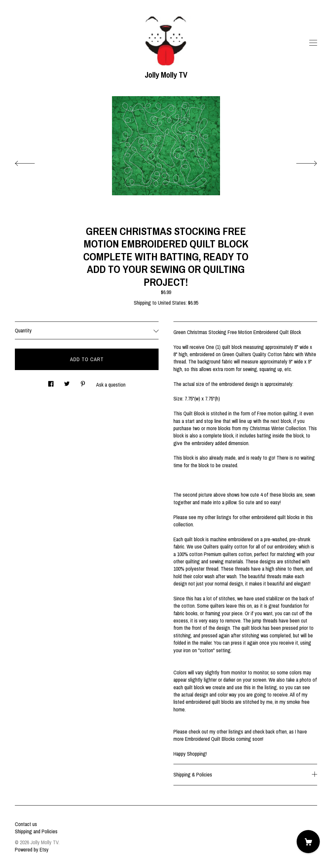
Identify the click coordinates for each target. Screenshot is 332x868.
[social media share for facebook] (51, 382)
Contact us (26, 824)
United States (172, 303)
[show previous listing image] (31, 162)
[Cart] (308, 842)
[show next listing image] (301, 162)
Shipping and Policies (36, 831)
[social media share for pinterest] (83, 382)
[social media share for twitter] (67, 382)
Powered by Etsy (32, 849)
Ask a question (111, 385)
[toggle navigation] (313, 43)
